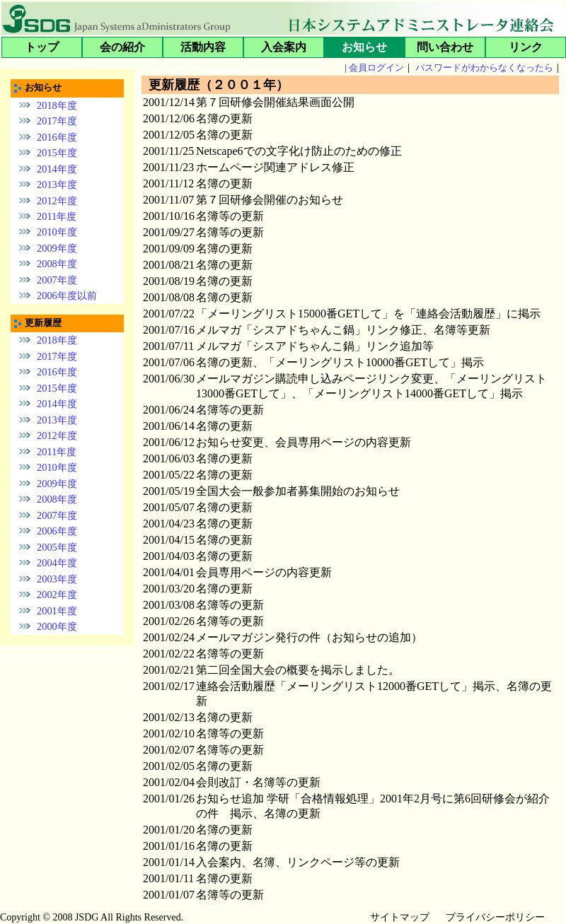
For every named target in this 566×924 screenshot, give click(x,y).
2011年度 (57, 216)
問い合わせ (445, 47)
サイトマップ (400, 917)
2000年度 (57, 626)
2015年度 (57, 153)
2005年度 (57, 547)
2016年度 (57, 136)
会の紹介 (122, 47)
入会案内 (284, 47)
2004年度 (57, 563)
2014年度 (57, 168)
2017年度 (57, 121)
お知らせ (364, 47)
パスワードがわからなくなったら (484, 68)
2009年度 (57, 248)
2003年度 (57, 579)
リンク (526, 47)
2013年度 (57, 185)
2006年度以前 (67, 296)
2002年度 (57, 595)
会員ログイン (376, 68)
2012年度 (57, 200)
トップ (42, 47)
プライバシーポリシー (495, 917)
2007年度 (57, 280)
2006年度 (57, 531)
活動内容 (203, 47)
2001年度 (57, 611)
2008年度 (57, 264)
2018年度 (57, 105)
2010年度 (57, 232)
